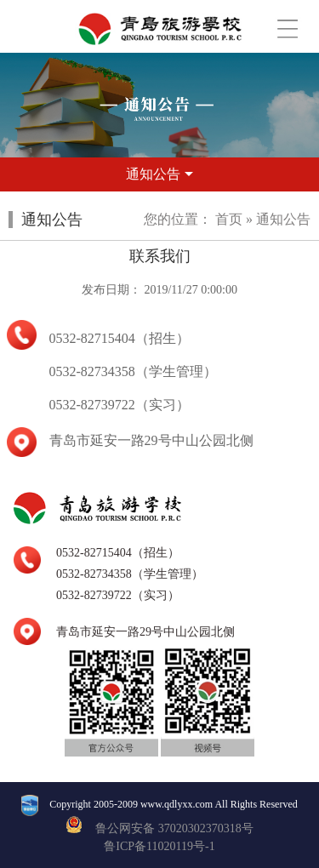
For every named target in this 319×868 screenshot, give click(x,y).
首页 (229, 219)
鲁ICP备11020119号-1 (159, 846)
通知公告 (283, 219)
